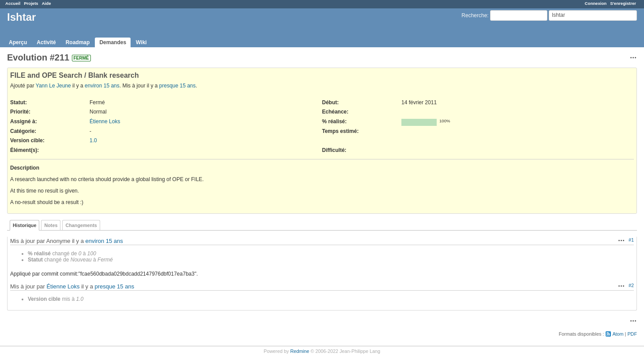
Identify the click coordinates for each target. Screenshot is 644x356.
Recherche (474, 15)
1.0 (93, 140)
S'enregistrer (623, 3)
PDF (632, 334)
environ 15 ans (102, 86)
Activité (46, 42)
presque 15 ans (178, 86)
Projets (31, 3)
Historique (24, 225)
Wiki (141, 42)
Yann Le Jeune (53, 86)
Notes (51, 225)
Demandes (113, 42)
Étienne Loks (105, 121)
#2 (631, 285)
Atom (618, 334)
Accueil (13, 3)
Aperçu (18, 42)
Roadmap (78, 42)
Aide (47, 3)
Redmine (300, 351)
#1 (631, 240)
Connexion (596, 3)
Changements (81, 225)
